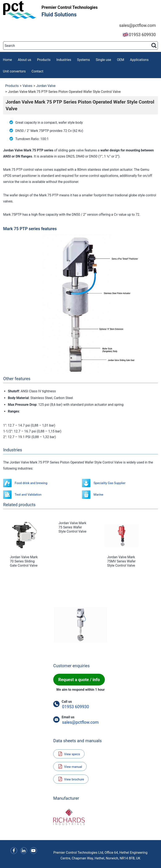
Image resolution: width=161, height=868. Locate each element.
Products (44, 60)
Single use (103, 60)
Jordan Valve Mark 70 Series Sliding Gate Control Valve (24, 561)
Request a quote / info (79, 680)
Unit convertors (14, 71)
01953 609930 (139, 35)
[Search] (80, 46)
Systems (84, 60)
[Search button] (154, 45)
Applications (139, 60)
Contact (37, 71)
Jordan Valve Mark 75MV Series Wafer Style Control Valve (121, 561)
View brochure (71, 779)
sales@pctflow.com (138, 25)
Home (7, 60)
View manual (70, 766)
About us (25, 60)
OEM (121, 60)
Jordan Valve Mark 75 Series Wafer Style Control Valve (72, 527)
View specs (69, 754)
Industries (64, 60)
